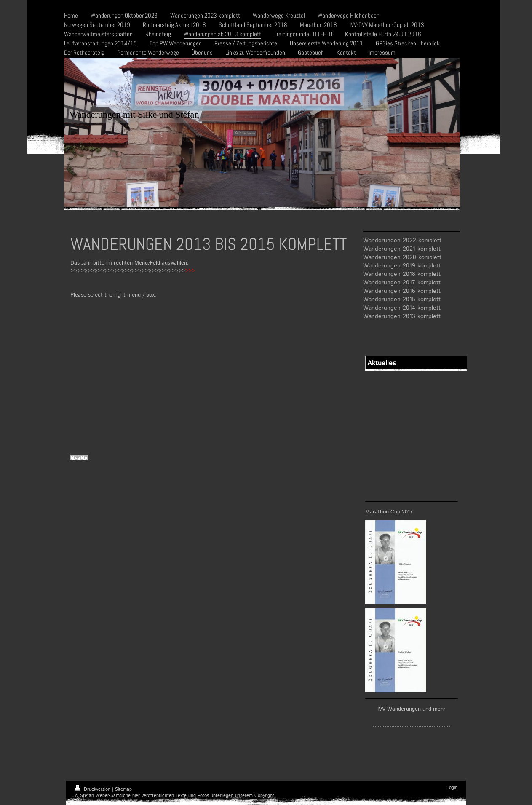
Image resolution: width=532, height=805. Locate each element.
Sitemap (123, 789)
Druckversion (93, 789)
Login (452, 788)
